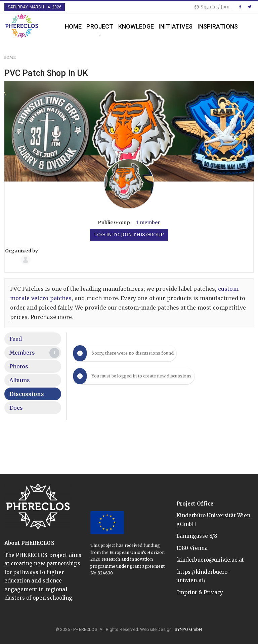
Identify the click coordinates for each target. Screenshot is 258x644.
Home (73, 26)
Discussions (27, 394)
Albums (20, 380)
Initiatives (176, 26)
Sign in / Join (212, 7)
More (206, 26)
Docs (16, 408)
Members (35, 353)
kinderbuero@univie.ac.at (211, 560)
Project (100, 26)
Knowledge (136, 26)
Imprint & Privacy (200, 592)
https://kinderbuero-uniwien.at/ (203, 576)
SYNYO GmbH (188, 629)
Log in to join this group (129, 235)
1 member (148, 223)
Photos (19, 366)
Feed (16, 339)
